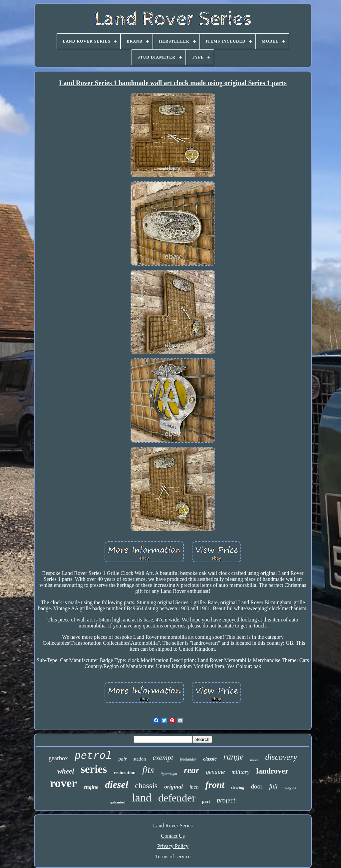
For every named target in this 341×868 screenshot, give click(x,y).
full (273, 786)
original (173, 787)
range (234, 757)
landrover (272, 771)
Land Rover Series (173, 826)
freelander (188, 759)
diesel (117, 784)
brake (254, 760)
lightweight (169, 774)
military (240, 772)
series (94, 769)
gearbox (58, 758)
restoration (125, 773)
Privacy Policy (173, 846)
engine (91, 787)
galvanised (118, 802)
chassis (146, 785)
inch (194, 787)
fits (148, 770)
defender (177, 798)
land (142, 798)
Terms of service (173, 857)
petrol (93, 756)
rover (63, 783)
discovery (281, 757)
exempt (163, 757)
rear (192, 770)
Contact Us (173, 836)
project (226, 800)
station (140, 759)
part (206, 801)
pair (123, 759)
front (215, 785)
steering (238, 787)
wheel (66, 771)
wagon (290, 787)
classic (210, 759)
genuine (215, 772)
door (257, 786)
